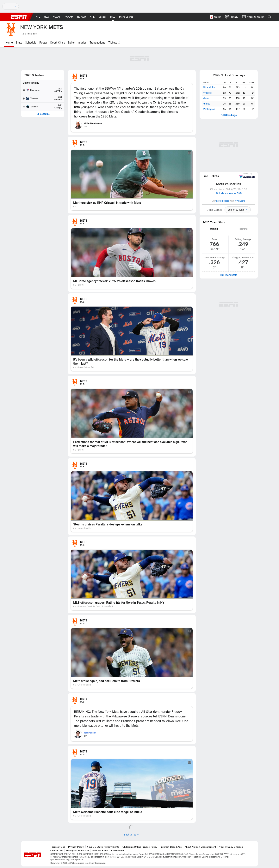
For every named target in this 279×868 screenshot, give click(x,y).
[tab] (214, 229)
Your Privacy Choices (231, 847)
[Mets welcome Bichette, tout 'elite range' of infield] (132, 789)
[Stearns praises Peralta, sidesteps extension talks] (132, 502)
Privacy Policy (76, 847)
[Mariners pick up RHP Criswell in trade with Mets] (132, 180)
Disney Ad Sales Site (77, 850)
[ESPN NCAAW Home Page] (81, 17)
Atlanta (206, 104)
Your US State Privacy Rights (103, 847)
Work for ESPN (100, 850)
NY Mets (207, 93)
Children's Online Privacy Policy (140, 847)
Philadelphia (209, 87)
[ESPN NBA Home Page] (46, 17)
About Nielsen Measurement (200, 847)
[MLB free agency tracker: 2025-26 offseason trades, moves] (132, 258)
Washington (209, 109)
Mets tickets (223, 201)
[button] (270, 17)
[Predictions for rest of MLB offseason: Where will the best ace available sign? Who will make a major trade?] (132, 421)
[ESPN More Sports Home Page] (126, 17)
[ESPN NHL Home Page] (92, 17)
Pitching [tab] (243, 229)
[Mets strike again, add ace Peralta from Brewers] (132, 658)
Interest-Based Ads (171, 847)
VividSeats (247, 176)
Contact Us (57, 850)
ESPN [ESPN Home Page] (19, 17)
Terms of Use (58, 847)
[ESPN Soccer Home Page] (102, 17)
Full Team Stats (229, 275)
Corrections (118, 850)
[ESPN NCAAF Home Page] (57, 17)
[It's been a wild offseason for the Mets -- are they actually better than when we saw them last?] (132, 339)
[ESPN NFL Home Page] (38, 17)
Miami (206, 98)
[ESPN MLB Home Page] (113, 17)
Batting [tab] (214, 229)
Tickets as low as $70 (229, 193)
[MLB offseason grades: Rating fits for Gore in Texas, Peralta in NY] (132, 580)
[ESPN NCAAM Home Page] (69, 17)
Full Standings (229, 115)
